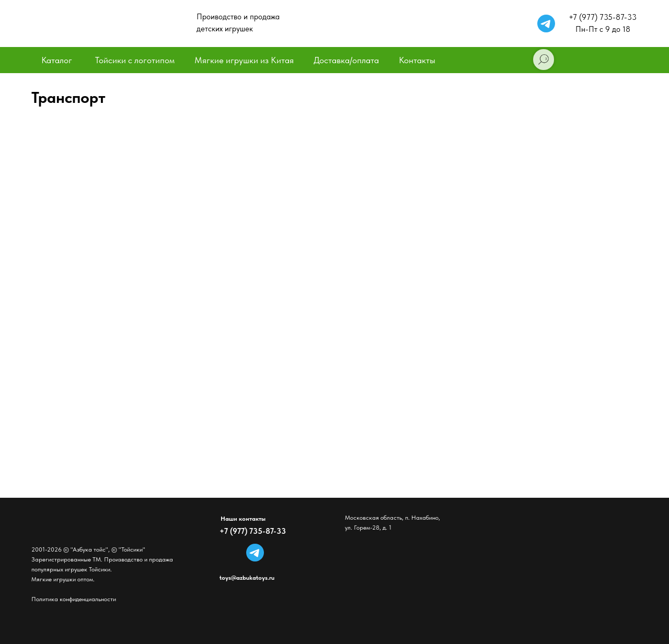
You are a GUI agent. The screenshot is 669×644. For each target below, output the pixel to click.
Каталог (57, 60)
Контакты (417, 60)
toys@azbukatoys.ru (247, 578)
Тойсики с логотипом (135, 60)
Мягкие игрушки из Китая (244, 60)
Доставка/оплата (346, 60)
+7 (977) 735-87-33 (253, 531)
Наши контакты (243, 519)
